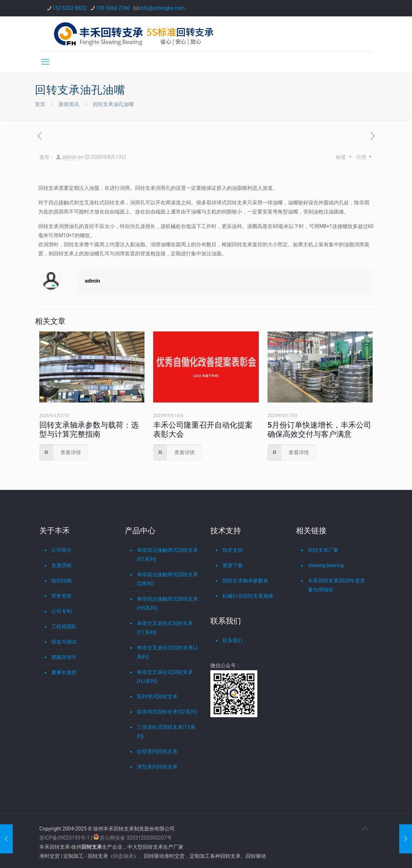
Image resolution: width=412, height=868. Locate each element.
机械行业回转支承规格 (248, 596)
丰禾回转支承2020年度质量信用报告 (336, 585)
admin (69, 157)
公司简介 (62, 550)
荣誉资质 (62, 596)
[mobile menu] (45, 62)
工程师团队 (64, 627)
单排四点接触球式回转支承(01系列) (167, 555)
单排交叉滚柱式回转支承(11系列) (165, 628)
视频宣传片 (64, 657)
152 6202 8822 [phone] (70, 8)
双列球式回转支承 (157, 696)
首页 (40, 104)
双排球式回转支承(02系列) (167, 712)
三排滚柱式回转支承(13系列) (166, 732)
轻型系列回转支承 (157, 751)
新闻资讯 (69, 104)
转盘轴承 (123, 856)
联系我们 (233, 640)
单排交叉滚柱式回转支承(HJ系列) (165, 677)
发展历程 (62, 565)
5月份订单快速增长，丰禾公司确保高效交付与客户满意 (319, 430)
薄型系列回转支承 (157, 767)
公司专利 (62, 611)
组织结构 (62, 581)
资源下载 (233, 565)
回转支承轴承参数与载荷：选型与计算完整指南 (89, 430)
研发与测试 (64, 642)
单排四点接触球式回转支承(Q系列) (167, 579)
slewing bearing (326, 565)
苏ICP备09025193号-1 (65, 838)
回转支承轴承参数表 (245, 581)
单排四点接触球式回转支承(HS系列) (167, 603)
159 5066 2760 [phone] (113, 8)
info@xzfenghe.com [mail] (162, 8)
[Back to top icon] (365, 829)
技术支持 (233, 550)
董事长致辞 (64, 672)
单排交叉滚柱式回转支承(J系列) (167, 652)
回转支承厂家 (323, 550)
